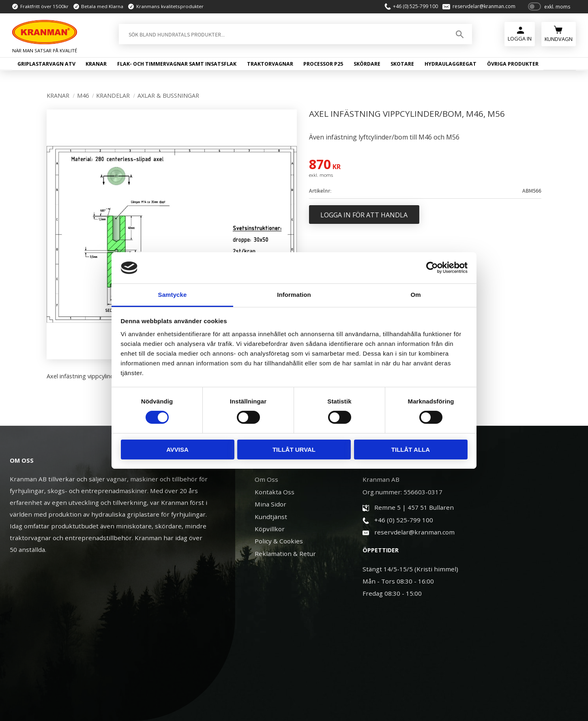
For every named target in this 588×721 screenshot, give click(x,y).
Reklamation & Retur (285, 554)
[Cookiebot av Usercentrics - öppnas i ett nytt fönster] (432, 268)
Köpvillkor (270, 529)
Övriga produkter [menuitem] (513, 64)
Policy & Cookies (279, 541)
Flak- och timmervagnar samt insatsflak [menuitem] (177, 64)
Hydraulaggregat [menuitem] (451, 64)
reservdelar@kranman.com (484, 6)
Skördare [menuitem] (367, 64)
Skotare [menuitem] (402, 64)
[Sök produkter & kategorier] (283, 34)
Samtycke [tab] (173, 295)
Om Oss (266, 479)
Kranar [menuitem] (96, 64)
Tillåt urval (294, 450)
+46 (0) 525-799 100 (415, 6)
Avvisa (177, 450)
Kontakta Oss (275, 492)
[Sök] (460, 34)
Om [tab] (415, 295)
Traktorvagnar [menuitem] (270, 64)
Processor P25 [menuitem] (323, 64)
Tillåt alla (411, 450)
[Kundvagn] (559, 33)
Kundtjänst (271, 517)
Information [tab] (294, 295)
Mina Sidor (270, 504)
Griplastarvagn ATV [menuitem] (46, 64)
